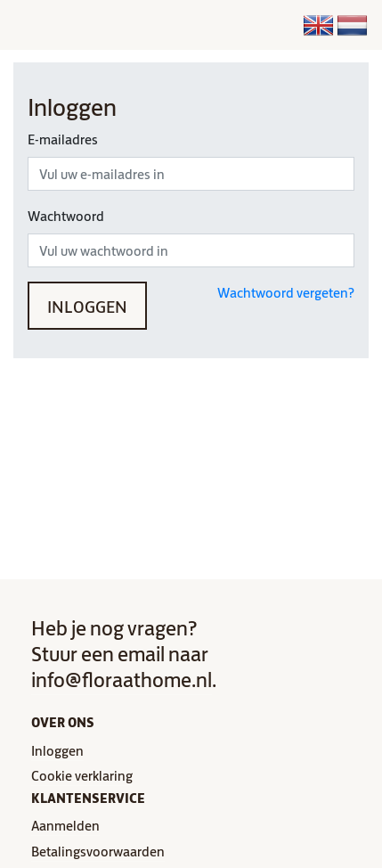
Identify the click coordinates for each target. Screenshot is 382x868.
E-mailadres (63, 139)
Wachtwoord (66, 215)
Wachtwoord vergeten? (286, 292)
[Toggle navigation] (128, 25)
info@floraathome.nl (122, 679)
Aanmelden (65, 825)
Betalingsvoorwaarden (98, 851)
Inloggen (87, 305)
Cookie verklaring (82, 775)
